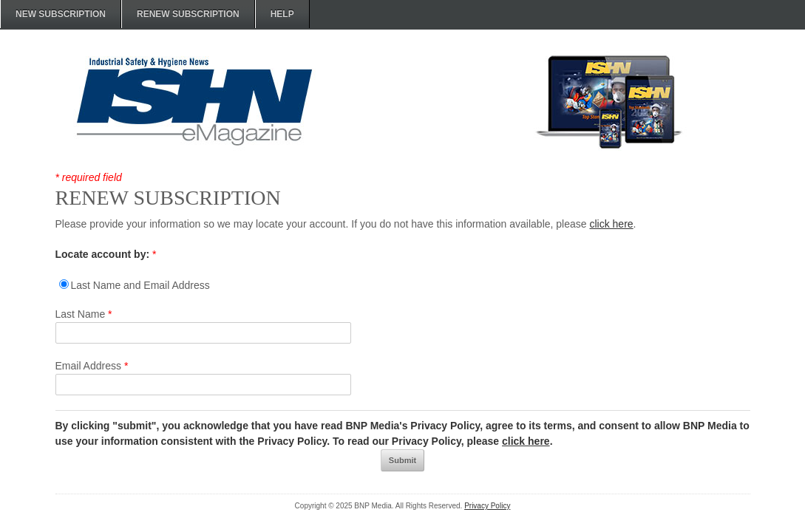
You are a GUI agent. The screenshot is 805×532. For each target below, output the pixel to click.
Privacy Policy (487, 506)
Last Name (84, 314)
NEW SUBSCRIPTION (61, 14)
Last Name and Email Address (140, 285)
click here (611, 224)
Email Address (92, 366)
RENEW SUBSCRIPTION (188, 14)
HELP (282, 14)
